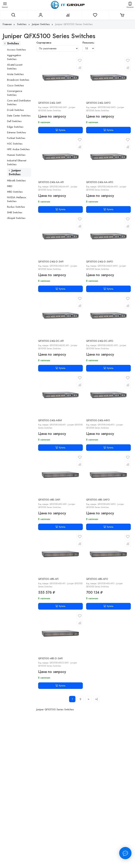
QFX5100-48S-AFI (48, 579)
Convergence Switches (15, 93)
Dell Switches (14, 121)
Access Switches (16, 50)
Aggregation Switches (14, 57)
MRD (10, 186)
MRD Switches (15, 192)
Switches (24, 24)
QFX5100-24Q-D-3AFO (100, 262)
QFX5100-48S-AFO (97, 579)
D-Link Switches (15, 110)
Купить (61, 130)
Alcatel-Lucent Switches (15, 67)
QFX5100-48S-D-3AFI (50, 658)
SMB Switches (15, 212)
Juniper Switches (43, 24)
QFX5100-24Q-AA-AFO (100, 182)
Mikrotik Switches (16, 181)
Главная (9, 24)
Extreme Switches (17, 132)
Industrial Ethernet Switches (17, 162)
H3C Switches (15, 144)
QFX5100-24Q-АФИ (50, 420)
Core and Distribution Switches (19, 102)
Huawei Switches (16, 155)
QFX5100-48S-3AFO (98, 500)
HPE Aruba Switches (18, 149)
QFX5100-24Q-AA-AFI (51, 182)
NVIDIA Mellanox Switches (17, 199)
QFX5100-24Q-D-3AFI (51, 262)
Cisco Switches (15, 85)
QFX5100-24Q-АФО (98, 420)
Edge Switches (15, 127)
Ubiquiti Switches (16, 218)
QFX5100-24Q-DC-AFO (100, 341)
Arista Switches (15, 74)
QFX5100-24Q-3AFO (98, 103)
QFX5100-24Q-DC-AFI (51, 341)
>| (97, 699)
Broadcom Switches (18, 80)
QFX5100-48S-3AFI (49, 500)
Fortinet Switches (16, 138)
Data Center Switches (19, 116)
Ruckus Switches (16, 207)
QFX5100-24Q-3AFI (50, 103)
